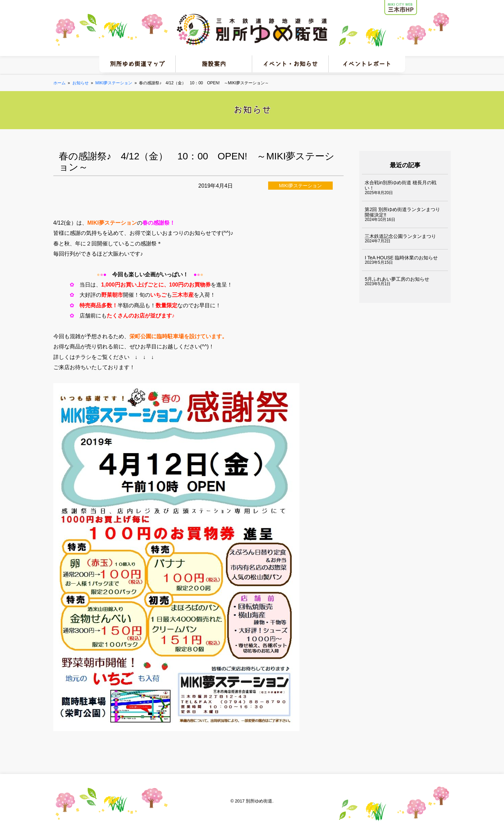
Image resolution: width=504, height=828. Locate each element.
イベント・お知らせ (290, 64)
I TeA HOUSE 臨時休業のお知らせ (401, 258)
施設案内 (214, 64)
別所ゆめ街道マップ (137, 64)
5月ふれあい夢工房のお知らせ (397, 279)
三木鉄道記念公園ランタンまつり (400, 236)
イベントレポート (367, 64)
